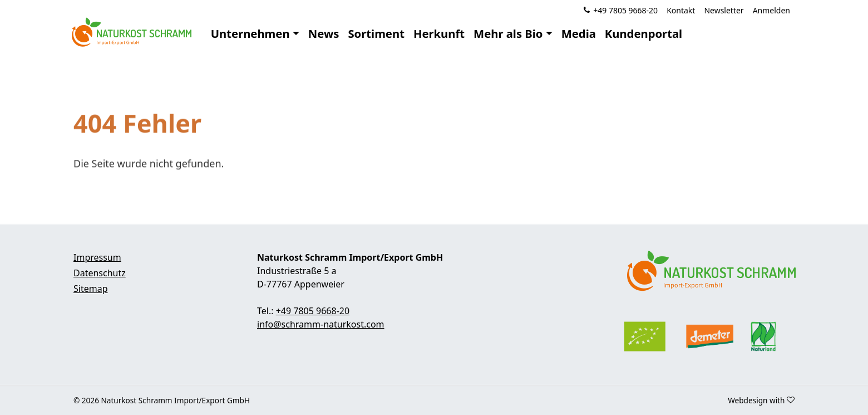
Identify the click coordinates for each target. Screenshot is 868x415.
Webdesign (748, 400)
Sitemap (91, 289)
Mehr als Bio (508, 33)
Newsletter (724, 10)
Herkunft (439, 33)
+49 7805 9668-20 (625, 10)
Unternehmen (250, 33)
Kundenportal (643, 33)
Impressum (97, 257)
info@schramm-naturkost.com (321, 324)
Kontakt (681, 10)
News (324, 33)
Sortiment (376, 33)
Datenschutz (100, 273)
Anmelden (771, 10)
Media (579, 33)
